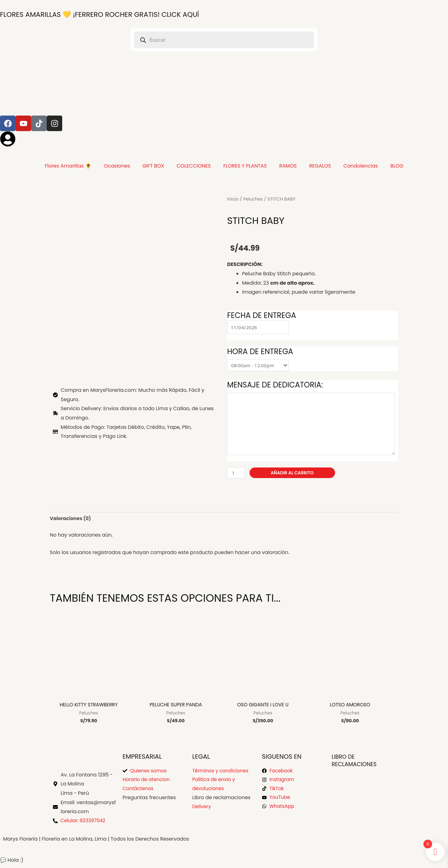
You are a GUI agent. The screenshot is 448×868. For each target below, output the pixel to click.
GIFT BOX (153, 166)
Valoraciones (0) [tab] (71, 521)
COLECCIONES (194, 166)
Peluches (254, 199)
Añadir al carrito (293, 474)
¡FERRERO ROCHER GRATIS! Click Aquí (109, 14)
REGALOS (320, 166)
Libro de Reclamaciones (357, 763)
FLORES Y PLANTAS (245, 166)
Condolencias (361, 166)
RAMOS (288, 166)
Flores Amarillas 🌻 (68, 166)
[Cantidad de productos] (236, 474)
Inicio (233, 199)
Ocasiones (117, 166)
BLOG (397, 166)
